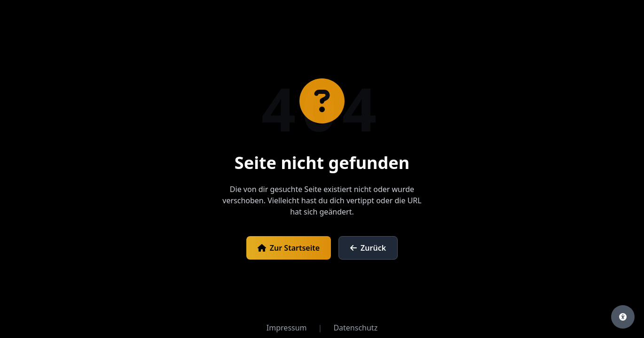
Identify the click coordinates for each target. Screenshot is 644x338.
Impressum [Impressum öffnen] (287, 328)
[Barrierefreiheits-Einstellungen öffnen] (623, 317)
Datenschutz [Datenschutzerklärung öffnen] (355, 328)
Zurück (368, 248)
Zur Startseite (289, 248)
